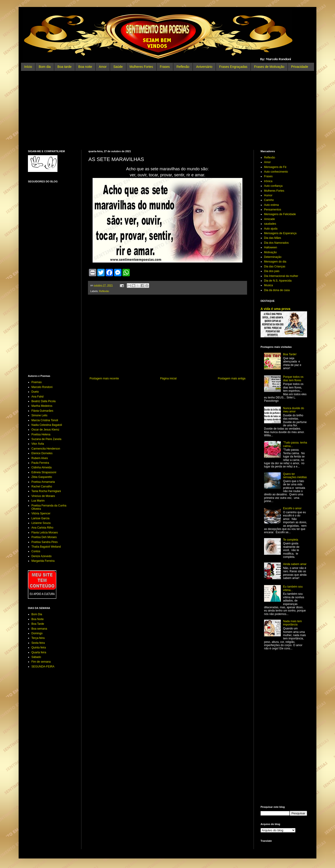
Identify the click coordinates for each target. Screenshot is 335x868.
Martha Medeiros (42, 406)
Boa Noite (38, 619)
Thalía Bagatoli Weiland (46, 547)
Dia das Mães (273, 238)
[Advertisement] (167, 110)
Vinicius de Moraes (43, 496)
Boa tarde (65, 67)
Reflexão (183, 67)
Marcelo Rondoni (42, 387)
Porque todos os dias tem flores (293, 378)
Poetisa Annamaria (43, 482)
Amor (103, 67)
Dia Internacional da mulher (281, 276)
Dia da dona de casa (277, 290)
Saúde (118, 67)
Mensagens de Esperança (280, 233)
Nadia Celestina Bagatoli (47, 425)
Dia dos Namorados (276, 243)
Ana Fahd (37, 397)
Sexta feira (38, 643)
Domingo (37, 633)
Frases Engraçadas (233, 67)
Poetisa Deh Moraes (44, 537)
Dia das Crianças (275, 266)
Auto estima (271, 205)
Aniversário (204, 67)
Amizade (270, 219)
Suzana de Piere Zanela (46, 439)
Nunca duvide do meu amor (294, 410)
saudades (270, 224)
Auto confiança (273, 186)
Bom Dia (37, 614)
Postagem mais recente (104, 378)
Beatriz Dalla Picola (44, 401)
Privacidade (300, 67)
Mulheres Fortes (141, 67)
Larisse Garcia (40, 518)
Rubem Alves (40, 458)
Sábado (36, 657)
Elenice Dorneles (42, 453)
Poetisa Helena (41, 434)
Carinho (269, 200)
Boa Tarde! (290, 354)
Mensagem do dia (275, 262)
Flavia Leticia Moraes (45, 533)
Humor (268, 195)
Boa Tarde (38, 624)
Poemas (37, 382)
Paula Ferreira (40, 463)
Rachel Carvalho (42, 487)
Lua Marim (38, 501)
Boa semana (39, 629)
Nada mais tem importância (293, 623)
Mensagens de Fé (275, 167)
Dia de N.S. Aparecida (278, 281)
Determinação (273, 257)
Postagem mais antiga (232, 378)
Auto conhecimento (276, 172)
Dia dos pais (272, 271)
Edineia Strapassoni (44, 472)
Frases (165, 67)
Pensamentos (273, 210)
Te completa (291, 540)
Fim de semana (41, 662)
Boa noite (85, 67)
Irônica (268, 181)
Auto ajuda (271, 229)
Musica (268, 285)
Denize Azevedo (42, 556)
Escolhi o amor (292, 508)
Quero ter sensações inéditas (295, 476)
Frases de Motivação (269, 67)
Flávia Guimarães (42, 411)
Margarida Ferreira (43, 561)
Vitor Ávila (38, 444)
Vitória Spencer (41, 513)
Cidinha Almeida (42, 467)
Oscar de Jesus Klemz (45, 430)
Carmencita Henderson (46, 449)
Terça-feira (38, 638)
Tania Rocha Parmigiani (46, 491)
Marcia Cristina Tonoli (45, 420)
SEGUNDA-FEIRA (43, 667)
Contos (36, 551)
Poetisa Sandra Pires (45, 542)
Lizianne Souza (41, 523)
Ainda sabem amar (295, 564)
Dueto (35, 392)
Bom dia (45, 67)
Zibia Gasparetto (42, 477)
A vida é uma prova (275, 309)
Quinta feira (39, 648)
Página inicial (168, 378)
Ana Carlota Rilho (42, 528)
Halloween (271, 247)
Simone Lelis (39, 415)
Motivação (270, 252)
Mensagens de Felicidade (280, 214)
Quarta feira (39, 652)
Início (28, 67)
